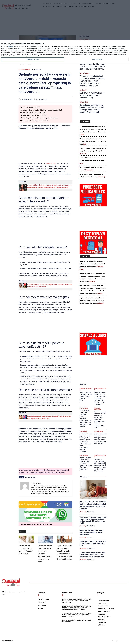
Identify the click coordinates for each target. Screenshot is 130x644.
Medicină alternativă (98, 383)
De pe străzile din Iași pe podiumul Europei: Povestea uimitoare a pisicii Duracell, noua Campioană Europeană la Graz (92, 274)
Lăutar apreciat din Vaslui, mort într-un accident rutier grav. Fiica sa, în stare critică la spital (93, 115)
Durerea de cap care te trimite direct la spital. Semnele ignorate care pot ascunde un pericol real (86, 438)
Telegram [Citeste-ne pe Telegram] (48, 524)
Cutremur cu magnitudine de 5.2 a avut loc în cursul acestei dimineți (92, 76)
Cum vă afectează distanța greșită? (34, 115)
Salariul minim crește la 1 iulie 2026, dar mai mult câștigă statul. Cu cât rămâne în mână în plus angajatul (93, 528)
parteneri (11, 46)
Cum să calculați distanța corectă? (34, 113)
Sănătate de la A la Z (85, 363)
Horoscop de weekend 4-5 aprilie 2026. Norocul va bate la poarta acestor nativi (91, 506)
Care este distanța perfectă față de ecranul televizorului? (42, 110)
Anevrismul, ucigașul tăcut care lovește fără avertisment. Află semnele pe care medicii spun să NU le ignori (100, 439)
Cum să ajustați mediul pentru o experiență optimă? (40, 118)
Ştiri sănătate (84, 382)
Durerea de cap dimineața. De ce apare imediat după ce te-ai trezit (86, 370)
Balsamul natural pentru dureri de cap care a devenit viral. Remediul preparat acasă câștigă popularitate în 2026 (100, 394)
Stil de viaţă (24, 69)
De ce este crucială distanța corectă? (35, 121)
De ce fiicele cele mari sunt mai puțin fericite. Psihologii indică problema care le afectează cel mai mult (92, 85)
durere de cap (30, 477)
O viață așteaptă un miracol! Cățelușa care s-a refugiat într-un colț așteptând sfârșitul (93, 125)
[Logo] (11, 582)
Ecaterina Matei (28, 99)
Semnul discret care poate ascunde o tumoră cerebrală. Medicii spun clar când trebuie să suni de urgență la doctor (86, 392)
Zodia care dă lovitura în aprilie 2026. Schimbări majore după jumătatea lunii (93, 517)
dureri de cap (51, 164)
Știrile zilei (83, 73)
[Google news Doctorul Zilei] (45, 507)
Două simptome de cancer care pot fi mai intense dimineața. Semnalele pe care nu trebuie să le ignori (45, 554)
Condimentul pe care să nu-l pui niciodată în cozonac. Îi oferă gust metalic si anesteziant (92, 134)
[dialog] (65, 52)
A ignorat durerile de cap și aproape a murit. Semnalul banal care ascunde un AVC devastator (100, 413)
